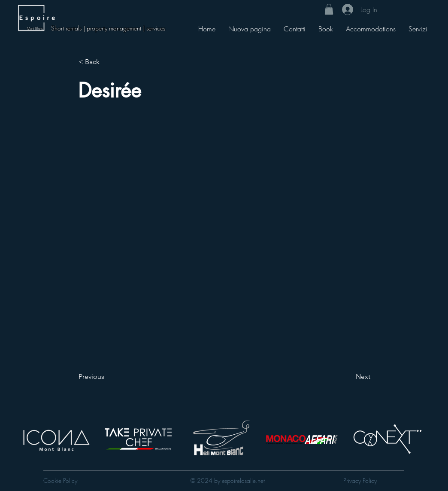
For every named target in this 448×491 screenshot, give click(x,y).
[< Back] (107, 62)
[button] (329, 9)
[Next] (349, 377)
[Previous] (107, 377)
